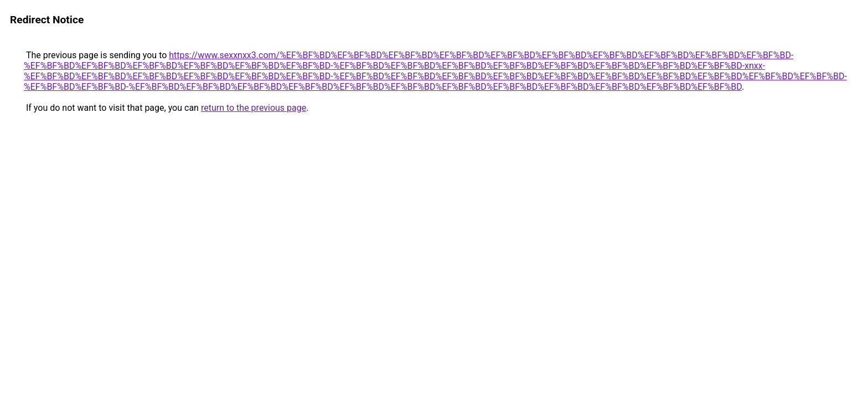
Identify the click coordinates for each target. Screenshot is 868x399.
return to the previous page (254, 108)
